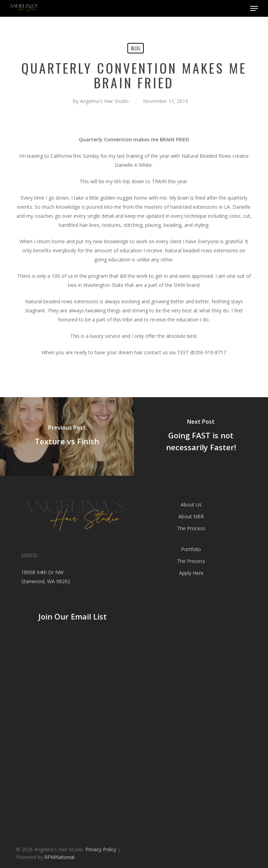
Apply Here (191, 573)
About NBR (191, 516)
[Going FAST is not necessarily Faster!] (201, 436)
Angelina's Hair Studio (104, 101)
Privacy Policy (101, 849)
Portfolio (191, 549)
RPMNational (59, 857)
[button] (254, 8)
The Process (191, 528)
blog (136, 48)
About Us (191, 505)
